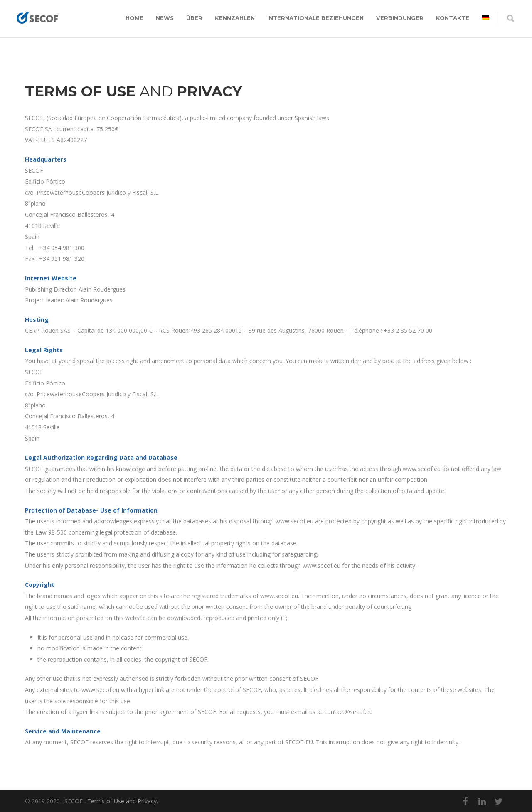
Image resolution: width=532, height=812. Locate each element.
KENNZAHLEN (235, 18)
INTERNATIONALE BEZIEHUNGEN (315, 18)
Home (134, 18)
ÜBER (194, 18)
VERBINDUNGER (400, 18)
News (165, 18)
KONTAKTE (453, 18)
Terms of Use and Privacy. (123, 801)
